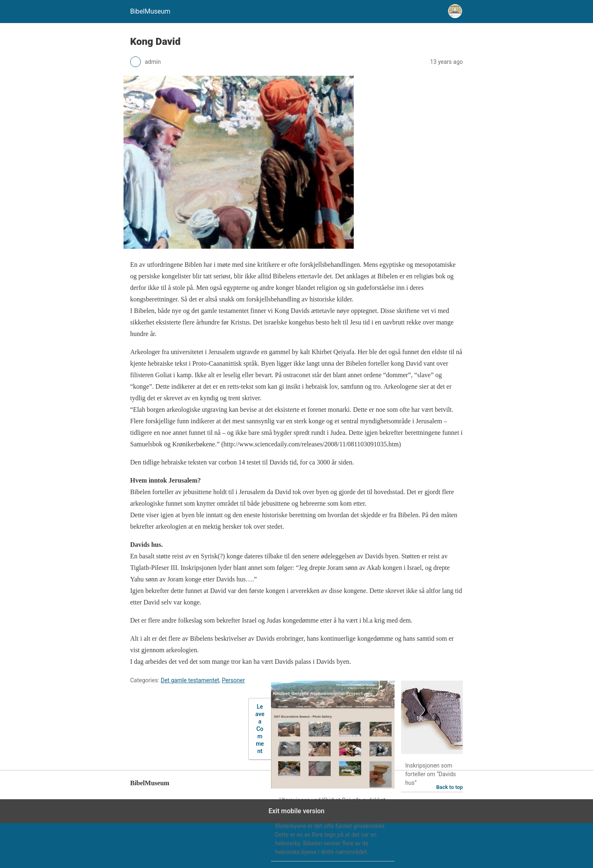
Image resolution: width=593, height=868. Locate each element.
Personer (233, 680)
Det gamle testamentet (190, 680)
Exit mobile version (296, 811)
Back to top (449, 787)
